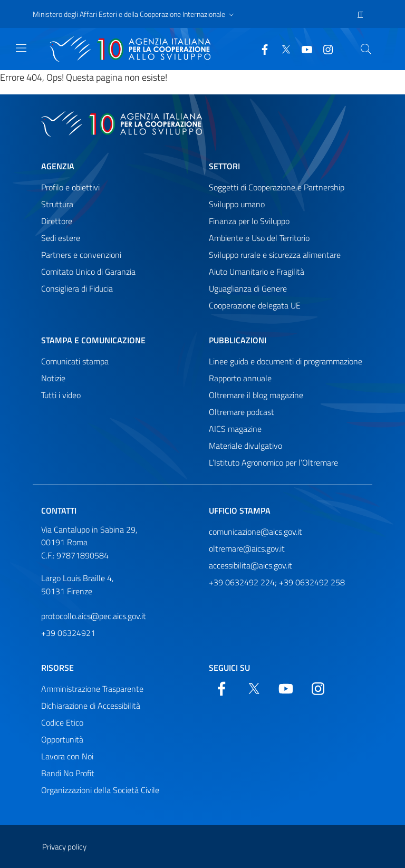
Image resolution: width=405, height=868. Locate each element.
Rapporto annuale (240, 378)
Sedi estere (61, 238)
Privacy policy (64, 847)
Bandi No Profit (68, 773)
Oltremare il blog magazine (256, 395)
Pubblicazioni (238, 340)
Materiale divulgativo (245, 446)
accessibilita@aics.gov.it (250, 565)
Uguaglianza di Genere (248, 288)
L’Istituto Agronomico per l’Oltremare (273, 462)
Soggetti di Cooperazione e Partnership (277, 187)
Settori (224, 166)
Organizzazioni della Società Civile (100, 790)
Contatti (59, 510)
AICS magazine (235, 429)
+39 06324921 (68, 633)
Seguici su (229, 668)
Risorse (57, 668)
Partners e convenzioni (81, 255)
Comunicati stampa (75, 361)
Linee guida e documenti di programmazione (286, 361)
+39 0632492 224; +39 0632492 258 (277, 582)
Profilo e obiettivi (70, 187)
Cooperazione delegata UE (255, 305)
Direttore (57, 221)
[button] (134, 14)
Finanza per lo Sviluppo (249, 221)
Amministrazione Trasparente (92, 689)
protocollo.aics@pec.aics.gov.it (94, 616)
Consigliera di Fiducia (77, 288)
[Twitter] (282, 49)
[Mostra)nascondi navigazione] (21, 48)
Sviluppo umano (237, 204)
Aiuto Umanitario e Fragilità (257, 272)
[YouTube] (303, 49)
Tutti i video (61, 395)
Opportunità (62, 739)
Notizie (53, 378)
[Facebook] (261, 49)
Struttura (57, 204)
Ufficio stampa (240, 510)
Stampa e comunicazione (93, 340)
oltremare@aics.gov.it (247, 548)
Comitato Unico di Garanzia (88, 272)
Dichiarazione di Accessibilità (91, 706)
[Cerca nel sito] (366, 49)
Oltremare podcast (242, 412)
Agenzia (58, 166)
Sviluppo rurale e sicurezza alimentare (275, 255)
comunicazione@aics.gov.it (255, 532)
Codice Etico (62, 722)
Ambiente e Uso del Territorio (259, 238)
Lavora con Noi (67, 756)
